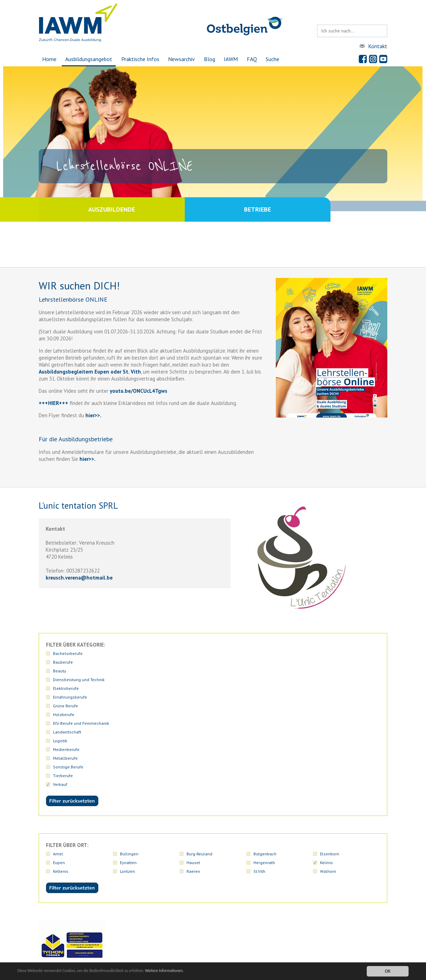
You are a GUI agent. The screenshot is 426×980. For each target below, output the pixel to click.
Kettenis (61, 767)
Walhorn (328, 767)
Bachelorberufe (68, 653)
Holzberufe (197, 662)
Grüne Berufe (132, 662)
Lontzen (127, 767)
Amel (58, 749)
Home (46, 59)
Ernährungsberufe (70, 662)
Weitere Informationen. (189, 971)
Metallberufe (199, 671)
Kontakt (378, 46)
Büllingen (129, 749)
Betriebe (300, 209)
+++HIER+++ (54, 403)
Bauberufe (130, 653)
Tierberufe (330, 671)
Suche (276, 59)
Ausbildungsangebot (86, 59)
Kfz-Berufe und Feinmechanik (282, 662)
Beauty (193, 653)
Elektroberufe (333, 653)
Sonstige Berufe (269, 671)
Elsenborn (330, 749)
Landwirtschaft (334, 662)
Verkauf (60, 680)
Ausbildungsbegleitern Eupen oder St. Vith (90, 372)
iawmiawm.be (173, 940)
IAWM (232, 59)
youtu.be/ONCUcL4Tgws (139, 391)
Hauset (193, 758)
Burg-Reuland (199, 749)
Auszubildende (126, 209)
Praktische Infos (139, 59)
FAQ (254, 59)
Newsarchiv (181, 59)
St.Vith (259, 767)
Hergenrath (264, 758)
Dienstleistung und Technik (279, 653)
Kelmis (326, 758)
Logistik (60, 671)
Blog (210, 59)
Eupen (59, 758)
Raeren (193, 767)
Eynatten (128, 758)
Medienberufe (133, 671)
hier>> (92, 415)
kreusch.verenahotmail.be (79, 578)
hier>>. (87, 459)
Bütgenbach (265, 749)
